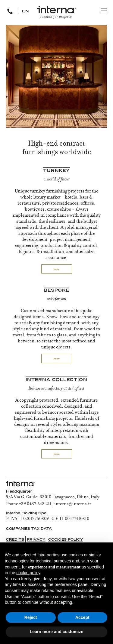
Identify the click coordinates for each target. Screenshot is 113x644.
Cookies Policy (66, 540)
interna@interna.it (73, 504)
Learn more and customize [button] (56, 632)
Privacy (36, 540)
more (57, 269)
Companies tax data (29, 529)
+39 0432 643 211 (35, 504)
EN (26, 11)
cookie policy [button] (28, 573)
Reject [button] (31, 617)
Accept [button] (82, 617)
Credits (15, 540)
